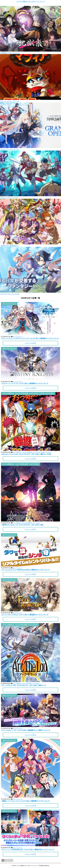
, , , (28, 393)
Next (11, 860)
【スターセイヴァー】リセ (10, 149)
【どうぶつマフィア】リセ (10, 101)
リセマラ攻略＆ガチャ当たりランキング (31, 1)
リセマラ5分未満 (21, 625)
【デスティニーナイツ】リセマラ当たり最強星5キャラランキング (25, 383)
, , (21, 464)
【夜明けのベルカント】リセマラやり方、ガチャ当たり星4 (22, 525)
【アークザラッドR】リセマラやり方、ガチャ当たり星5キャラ (24, 685)
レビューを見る (31, 343)
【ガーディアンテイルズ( (9, 198)
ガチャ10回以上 (8, 393)
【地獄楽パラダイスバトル (10, 53)
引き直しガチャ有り (47, 393)
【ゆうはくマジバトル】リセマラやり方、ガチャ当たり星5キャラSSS (26, 454)
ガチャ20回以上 (8, 464)
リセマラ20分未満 (21, 464)
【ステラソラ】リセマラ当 (10, 294)
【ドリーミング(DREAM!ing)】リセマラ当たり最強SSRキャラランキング (28, 849)
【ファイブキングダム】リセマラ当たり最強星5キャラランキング (25, 615)
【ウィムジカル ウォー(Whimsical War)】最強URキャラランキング (25, 570)
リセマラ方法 (34, 393)
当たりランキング (9, 304)
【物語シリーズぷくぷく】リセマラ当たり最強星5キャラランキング (25, 801)
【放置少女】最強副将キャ (10, 246)
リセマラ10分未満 (21, 393)
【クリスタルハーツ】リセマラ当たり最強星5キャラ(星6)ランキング (26, 730)
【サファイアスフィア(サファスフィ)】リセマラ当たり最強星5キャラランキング (30, 338)
